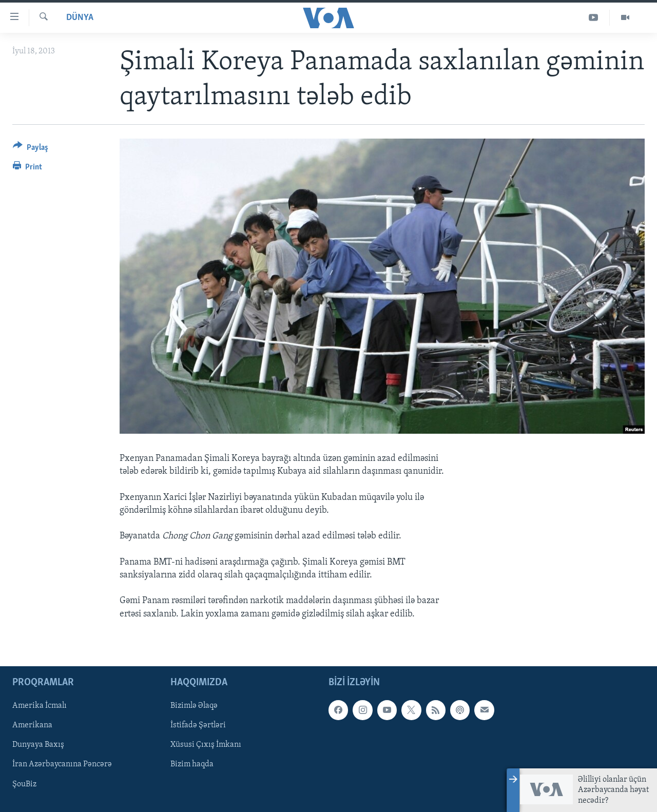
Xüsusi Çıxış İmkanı (206, 745)
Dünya (80, 18)
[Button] (31, 149)
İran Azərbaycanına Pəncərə (62, 764)
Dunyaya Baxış (38, 745)
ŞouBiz (24, 784)
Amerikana (32, 725)
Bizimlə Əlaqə (194, 706)
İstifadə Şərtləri (198, 725)
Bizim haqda (192, 764)
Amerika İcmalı (40, 706)
